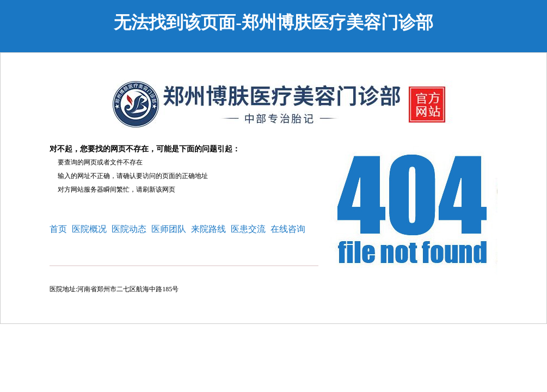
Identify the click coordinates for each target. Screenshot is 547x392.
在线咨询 (288, 229)
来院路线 (208, 229)
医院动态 (129, 229)
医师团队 (169, 229)
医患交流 (248, 229)
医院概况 (89, 229)
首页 (58, 229)
